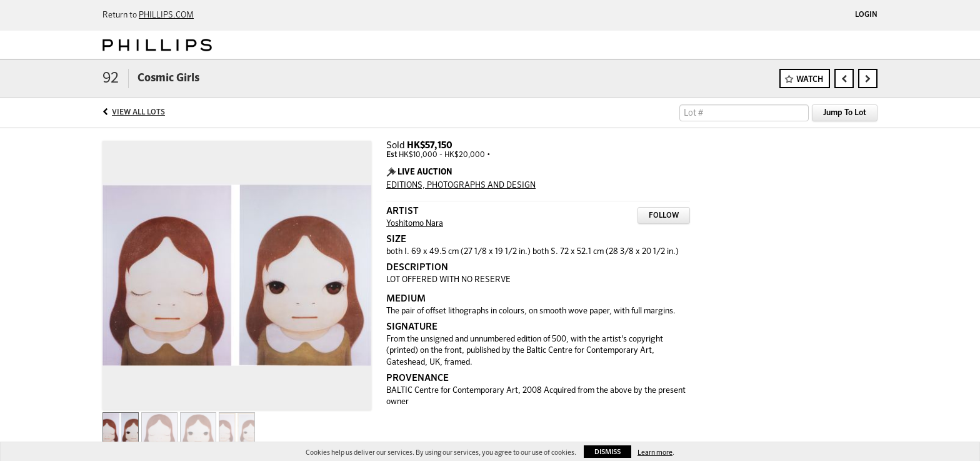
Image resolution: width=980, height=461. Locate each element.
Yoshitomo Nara (415, 224)
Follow (664, 216)
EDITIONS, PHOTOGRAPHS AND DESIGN (461, 185)
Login (866, 15)
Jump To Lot (845, 113)
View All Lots (138, 113)
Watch (810, 80)
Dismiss (607, 452)
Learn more (655, 453)
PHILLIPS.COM (166, 15)
